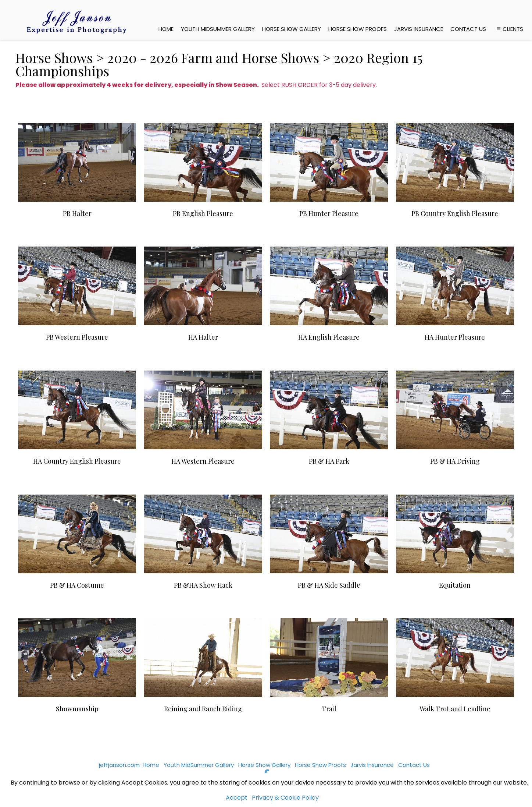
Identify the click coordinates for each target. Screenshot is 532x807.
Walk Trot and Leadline (455, 709)
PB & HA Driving (455, 461)
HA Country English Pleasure (77, 461)
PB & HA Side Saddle (329, 585)
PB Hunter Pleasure (329, 213)
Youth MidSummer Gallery (218, 29)
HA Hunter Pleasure (455, 337)
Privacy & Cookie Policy (285, 798)
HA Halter (203, 337)
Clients (509, 29)
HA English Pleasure (329, 337)
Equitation (455, 585)
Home (166, 29)
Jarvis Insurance (419, 29)
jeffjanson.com (119, 765)
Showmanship (77, 709)
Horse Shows (54, 57)
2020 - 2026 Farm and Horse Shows (213, 57)
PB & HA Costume (77, 585)
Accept (237, 798)
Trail (329, 709)
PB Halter (77, 213)
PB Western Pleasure (77, 337)
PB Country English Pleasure (455, 213)
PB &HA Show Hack (203, 585)
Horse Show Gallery (292, 29)
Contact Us (468, 29)
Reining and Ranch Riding (203, 709)
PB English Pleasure (203, 213)
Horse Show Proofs (358, 29)
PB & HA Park (329, 461)
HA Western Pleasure (203, 461)
